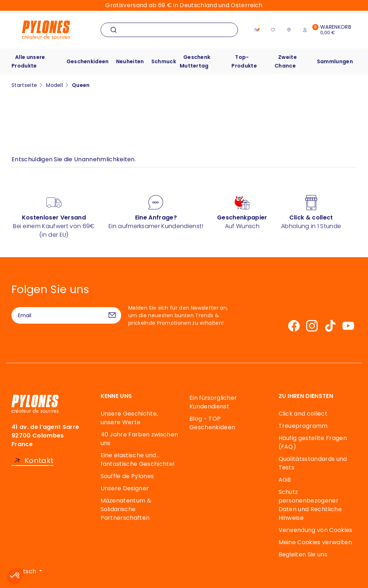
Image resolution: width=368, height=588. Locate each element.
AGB (285, 480)
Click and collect (303, 414)
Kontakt (39, 461)
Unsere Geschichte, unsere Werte (129, 418)
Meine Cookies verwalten (315, 542)
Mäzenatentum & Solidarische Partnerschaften (126, 509)
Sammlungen (335, 61)
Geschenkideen (88, 61)
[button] (15, 576)
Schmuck (164, 61)
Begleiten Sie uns (303, 554)
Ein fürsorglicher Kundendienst (213, 402)
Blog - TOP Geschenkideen (212, 423)
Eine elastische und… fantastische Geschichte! (138, 460)
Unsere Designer (125, 488)
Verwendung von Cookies (316, 530)
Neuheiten (130, 61)
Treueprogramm (303, 426)
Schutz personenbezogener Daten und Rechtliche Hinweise (310, 505)
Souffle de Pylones (127, 476)
